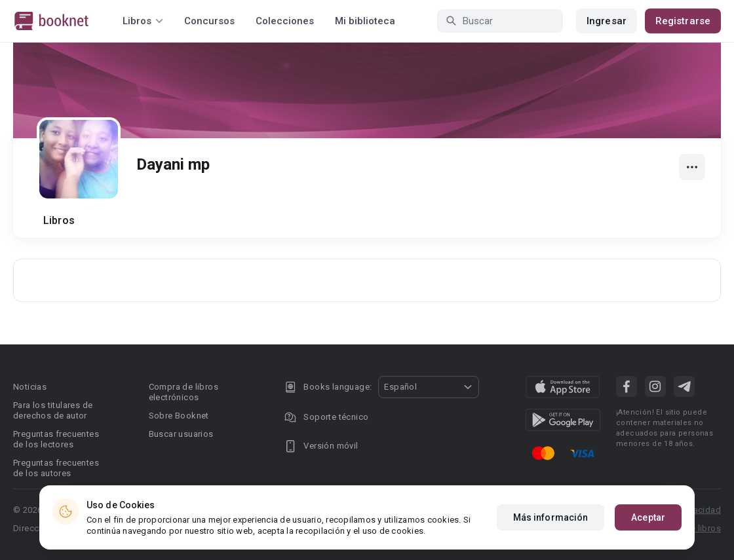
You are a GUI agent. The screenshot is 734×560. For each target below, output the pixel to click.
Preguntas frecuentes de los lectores (56, 439)
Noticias (30, 387)
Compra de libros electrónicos (183, 392)
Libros (59, 220)
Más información (551, 517)
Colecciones (285, 21)
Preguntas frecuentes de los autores (56, 468)
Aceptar (648, 517)
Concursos (209, 21)
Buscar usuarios (181, 434)
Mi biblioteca (365, 21)
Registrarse (683, 21)
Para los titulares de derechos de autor (53, 410)
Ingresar (607, 21)
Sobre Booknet (179, 416)
